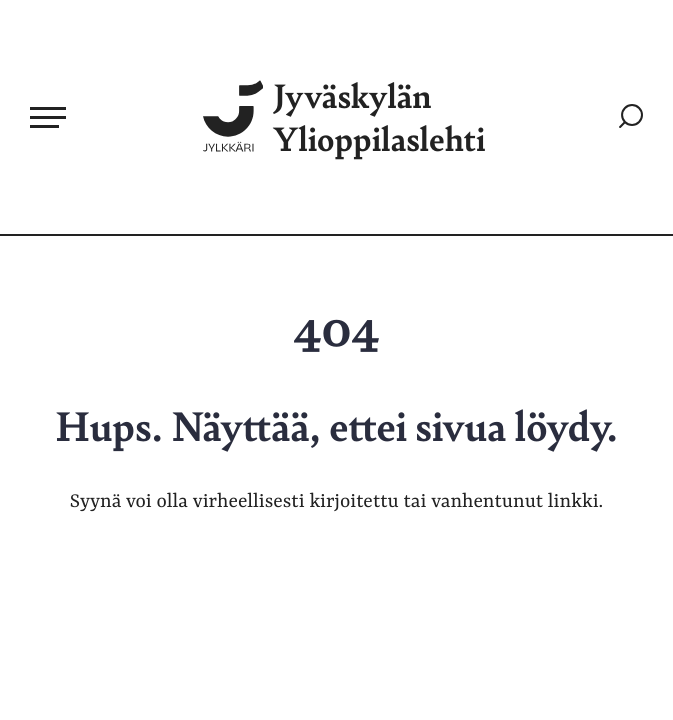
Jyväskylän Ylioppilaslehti (344, 117)
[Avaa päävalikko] (48, 117)
